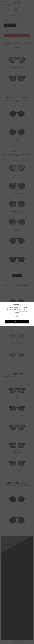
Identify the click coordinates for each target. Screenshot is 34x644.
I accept (17, 322)
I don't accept (17, 317)
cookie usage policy (21, 312)
